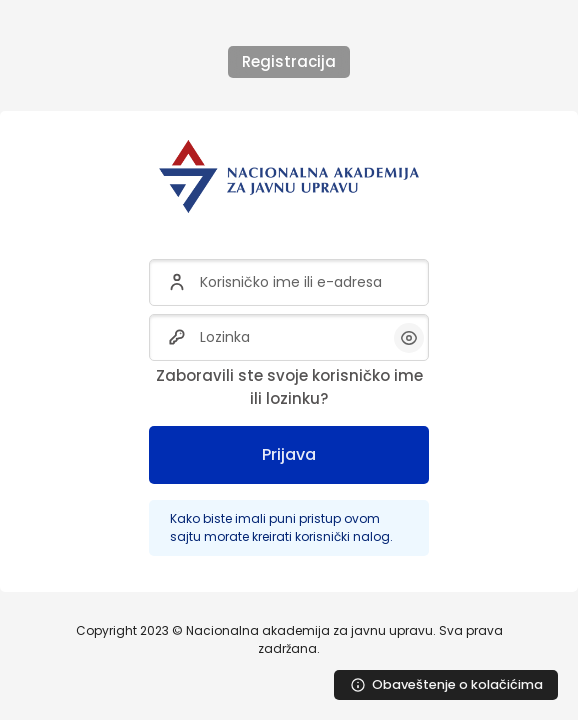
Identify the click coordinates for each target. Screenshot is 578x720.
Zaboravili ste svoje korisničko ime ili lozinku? (289, 387)
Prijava (289, 454)
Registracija (289, 61)
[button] (409, 338)
